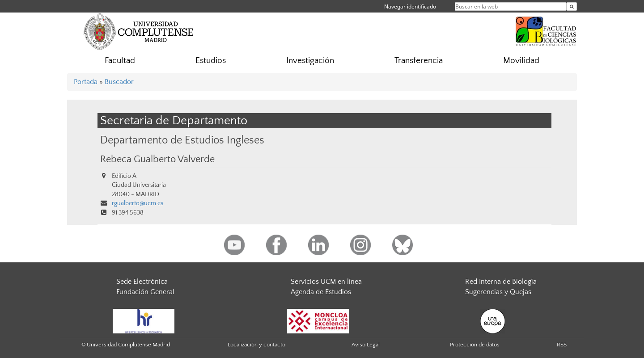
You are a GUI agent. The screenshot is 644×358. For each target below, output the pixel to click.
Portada (86, 82)
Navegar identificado (410, 6)
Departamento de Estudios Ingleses (182, 140)
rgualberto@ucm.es (138, 203)
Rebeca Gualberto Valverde (157, 160)
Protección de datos (475, 345)
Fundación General (145, 292)
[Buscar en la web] (572, 6)
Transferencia (419, 61)
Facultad (120, 61)
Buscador (119, 82)
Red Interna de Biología (501, 282)
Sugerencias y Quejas (498, 292)
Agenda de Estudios (321, 292)
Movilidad (521, 61)
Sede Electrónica (142, 282)
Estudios (211, 61)
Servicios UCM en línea (326, 282)
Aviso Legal (366, 345)
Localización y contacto (256, 345)
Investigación (310, 61)
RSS (562, 345)
